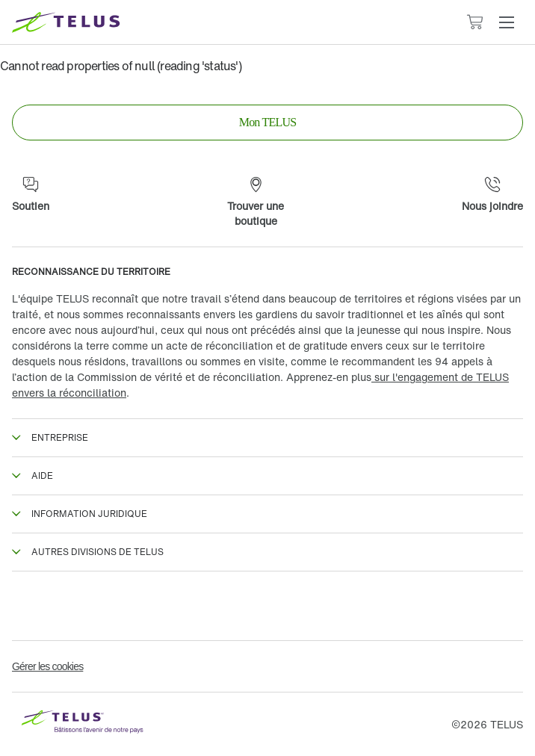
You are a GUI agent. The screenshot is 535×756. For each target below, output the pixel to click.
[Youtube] (507, 606)
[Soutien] (31, 195)
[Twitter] (148, 606)
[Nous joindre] (492, 195)
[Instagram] (267, 606)
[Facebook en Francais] (28, 606)
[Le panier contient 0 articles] (474, 22)
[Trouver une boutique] (256, 202)
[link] (267, 123)
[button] (507, 22)
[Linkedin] (387, 606)
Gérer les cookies (47, 666)
